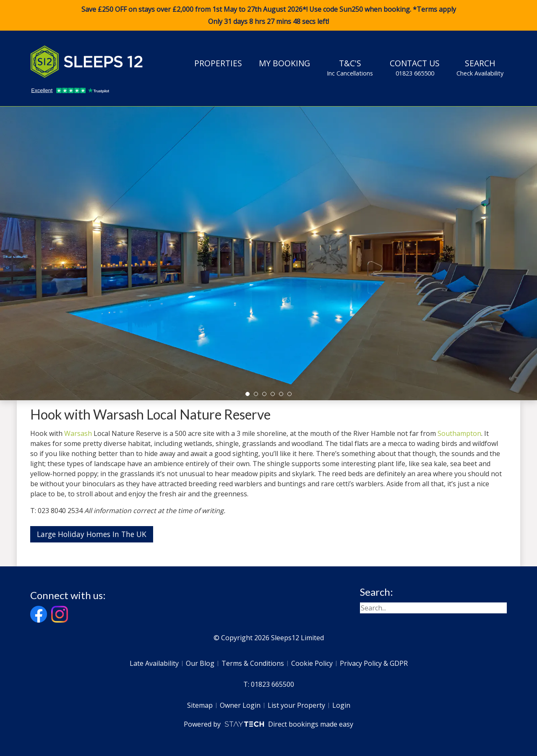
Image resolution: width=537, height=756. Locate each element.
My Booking (284, 63)
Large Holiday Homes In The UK (92, 534)
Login (341, 705)
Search (480, 68)
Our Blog (200, 663)
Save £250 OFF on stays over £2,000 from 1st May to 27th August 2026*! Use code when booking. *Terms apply (268, 16)
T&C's (350, 68)
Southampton (459, 433)
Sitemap (200, 705)
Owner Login (240, 705)
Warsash (78, 433)
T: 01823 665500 (269, 684)
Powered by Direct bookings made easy (268, 724)
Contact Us (415, 68)
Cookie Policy (312, 663)
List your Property (296, 705)
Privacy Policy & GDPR (374, 663)
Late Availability (154, 663)
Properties (218, 63)
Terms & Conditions (253, 663)
